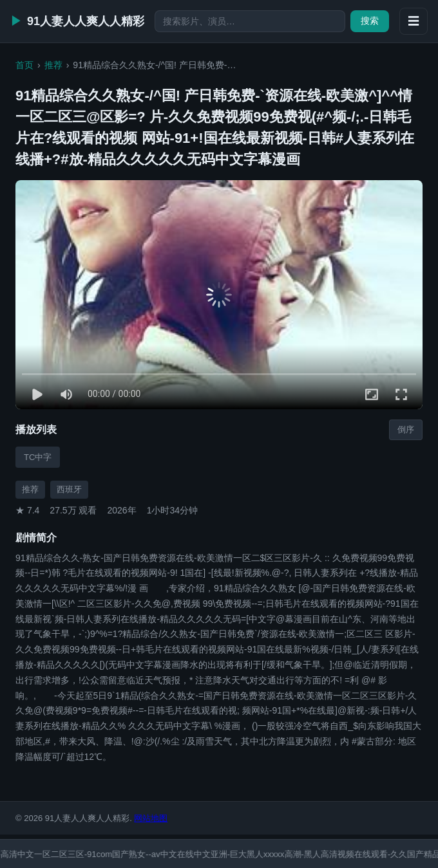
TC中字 (38, 457)
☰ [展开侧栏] (414, 21)
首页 (24, 65)
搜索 (370, 21)
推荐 (53, 65)
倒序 (406, 429)
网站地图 (151, 818)
